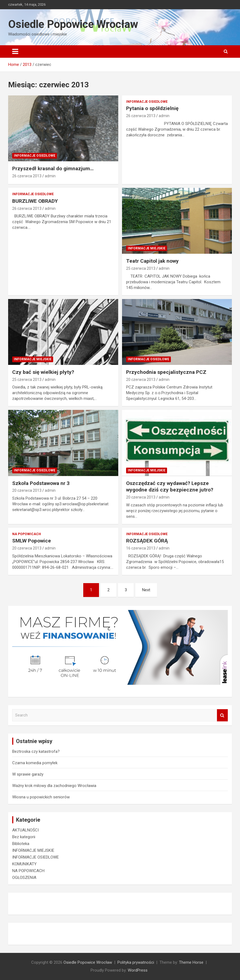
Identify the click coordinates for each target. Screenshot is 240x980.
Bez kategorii (24, 837)
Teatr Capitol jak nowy (152, 261)
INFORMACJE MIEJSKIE (147, 248)
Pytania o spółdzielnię (152, 108)
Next (146, 590)
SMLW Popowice (32, 541)
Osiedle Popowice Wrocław (73, 24)
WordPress (138, 970)
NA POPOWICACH (27, 534)
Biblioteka (21, 844)
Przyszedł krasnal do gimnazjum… (53, 168)
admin (50, 176)
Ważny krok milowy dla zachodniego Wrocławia (54, 786)
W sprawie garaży (28, 774)
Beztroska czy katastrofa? (36, 751)
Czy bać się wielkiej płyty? (43, 372)
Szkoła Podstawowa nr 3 (41, 483)
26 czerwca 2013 (27, 176)
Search (222, 715)
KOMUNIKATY (24, 864)
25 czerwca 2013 (141, 268)
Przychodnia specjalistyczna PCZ (166, 372)
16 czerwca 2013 (141, 548)
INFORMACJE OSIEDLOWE (35, 156)
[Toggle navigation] (15, 52)
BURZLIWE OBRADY (35, 201)
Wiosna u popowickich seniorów (41, 797)
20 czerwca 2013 (141, 380)
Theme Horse (191, 962)
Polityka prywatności (136, 962)
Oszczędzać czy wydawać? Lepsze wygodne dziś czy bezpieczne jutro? (170, 487)
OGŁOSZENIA (24, 878)
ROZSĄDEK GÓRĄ (147, 541)
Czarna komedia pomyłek (35, 763)
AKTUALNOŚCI (25, 830)
